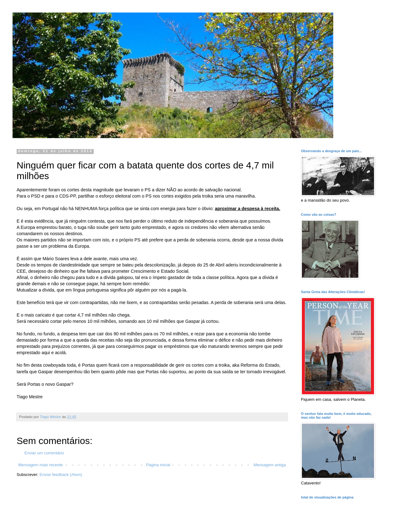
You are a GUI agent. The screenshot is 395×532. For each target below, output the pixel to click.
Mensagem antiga (270, 465)
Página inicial (158, 465)
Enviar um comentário (44, 453)
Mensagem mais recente (40, 465)
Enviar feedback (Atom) (61, 475)
